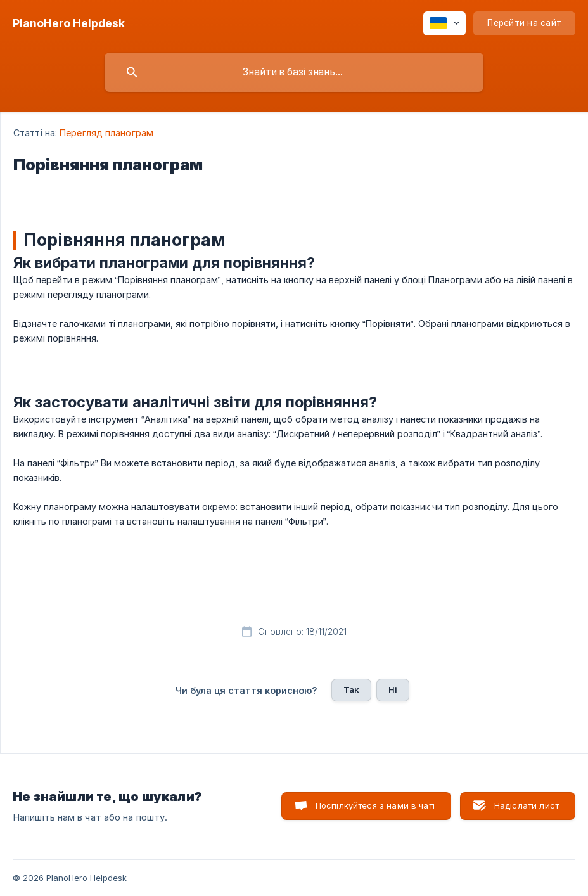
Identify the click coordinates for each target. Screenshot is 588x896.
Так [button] (351, 689)
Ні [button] (393, 689)
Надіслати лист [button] (527, 805)
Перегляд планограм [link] (106, 133)
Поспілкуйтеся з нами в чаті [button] (375, 805)
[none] (69, 23)
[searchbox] (294, 72)
